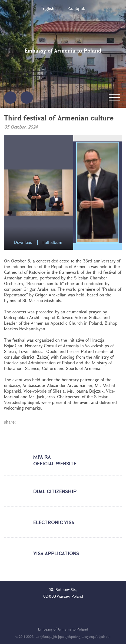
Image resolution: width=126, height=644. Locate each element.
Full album (52, 242)
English (47, 8)
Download (23, 242)
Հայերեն (77, 8)
